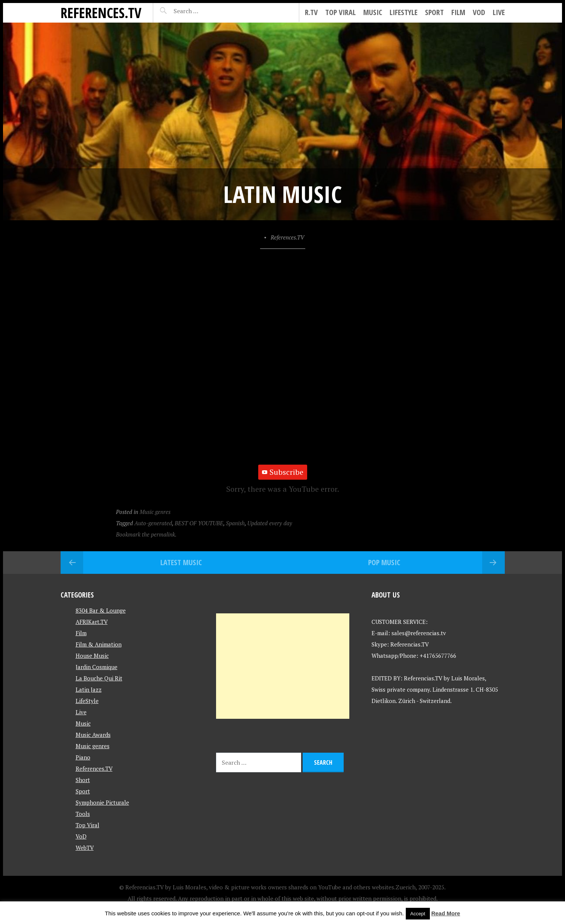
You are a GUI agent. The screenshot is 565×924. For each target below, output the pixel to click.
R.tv (311, 12)
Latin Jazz (89, 689)
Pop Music (384, 562)
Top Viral (340, 12)
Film (458, 12)
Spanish (235, 523)
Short (83, 780)
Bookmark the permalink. (146, 534)
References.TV (101, 13)
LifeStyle (404, 12)
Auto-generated (153, 523)
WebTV (85, 848)
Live (499, 12)
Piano (83, 757)
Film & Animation (99, 644)
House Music (92, 656)
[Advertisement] (283, 666)
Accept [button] (418, 914)
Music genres (155, 512)
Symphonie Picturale (102, 802)
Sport (434, 12)
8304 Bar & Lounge (101, 610)
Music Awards (93, 735)
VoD (479, 12)
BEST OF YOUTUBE (199, 523)
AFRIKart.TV (92, 622)
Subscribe (283, 472)
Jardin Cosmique (97, 667)
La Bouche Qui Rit (99, 678)
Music (373, 12)
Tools (83, 814)
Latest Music (181, 562)
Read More (446, 913)
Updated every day (270, 523)
